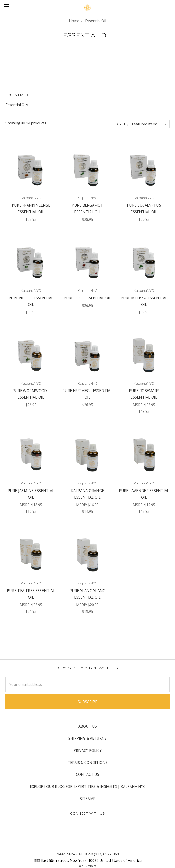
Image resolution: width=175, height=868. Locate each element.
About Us (88, 726)
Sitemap (88, 799)
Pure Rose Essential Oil (88, 298)
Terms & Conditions (88, 763)
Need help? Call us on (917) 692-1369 (88, 854)
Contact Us (87, 774)
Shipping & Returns (87, 738)
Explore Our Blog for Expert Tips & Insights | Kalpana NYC (88, 786)
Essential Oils (17, 105)
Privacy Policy (88, 750)
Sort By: (122, 124)
